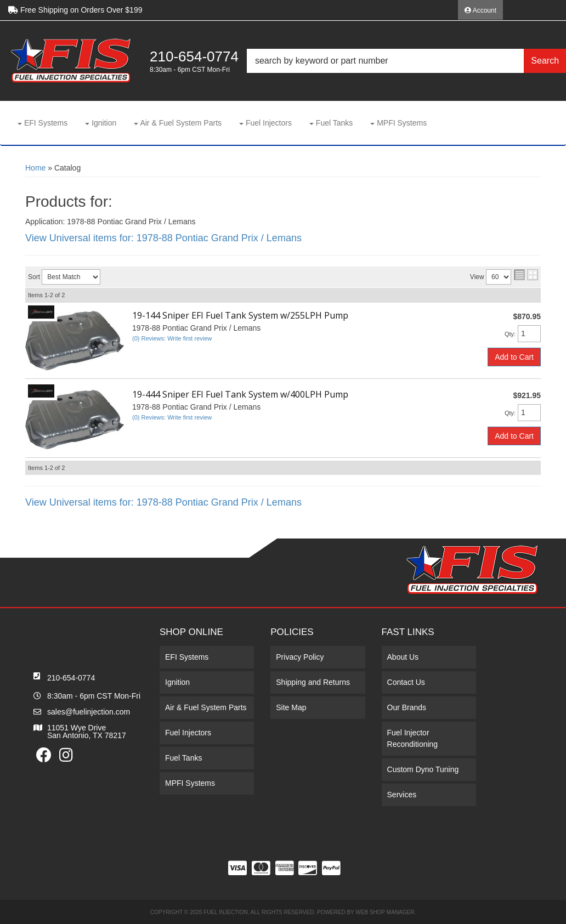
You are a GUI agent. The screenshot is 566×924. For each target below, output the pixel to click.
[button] (406, 61)
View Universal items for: (163, 238)
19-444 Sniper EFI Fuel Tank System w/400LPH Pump (240, 394)
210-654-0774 (71, 678)
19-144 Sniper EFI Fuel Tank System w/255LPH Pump (240, 315)
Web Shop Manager (385, 912)
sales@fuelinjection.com (89, 712)
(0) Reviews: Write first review (172, 338)
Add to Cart (514, 357)
